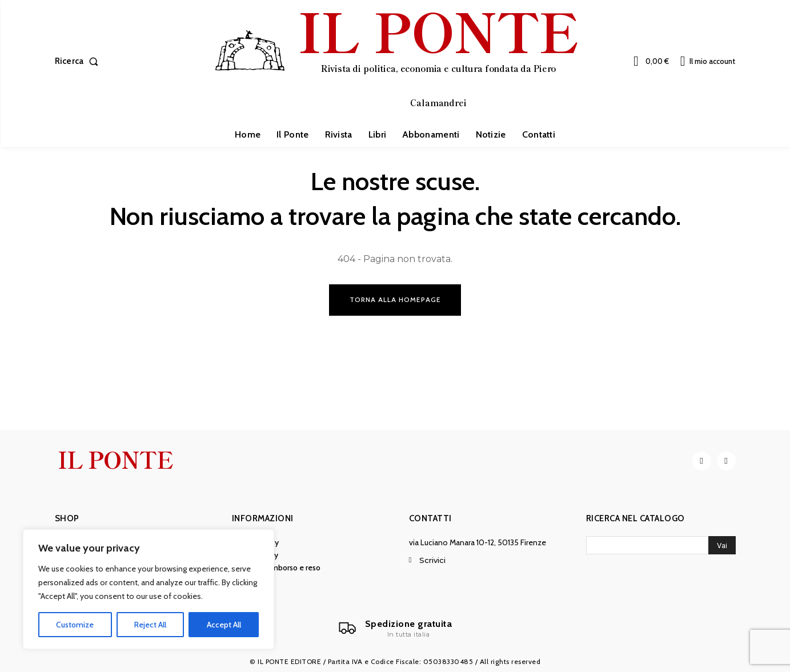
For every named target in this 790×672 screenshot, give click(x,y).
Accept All (224, 625)
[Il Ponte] (395, 629)
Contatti (430, 518)
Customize (75, 625)
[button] (79, 61)
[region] (149, 589)
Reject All (150, 625)
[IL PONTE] (396, 60)
